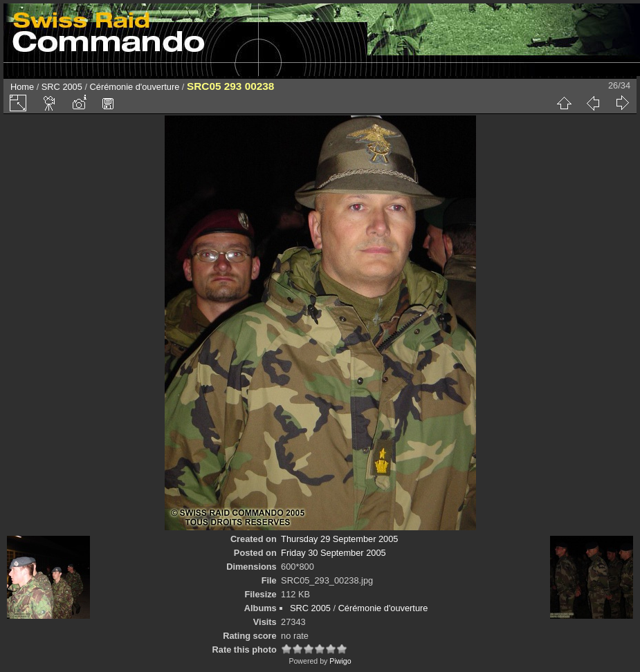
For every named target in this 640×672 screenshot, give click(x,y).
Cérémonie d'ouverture (135, 87)
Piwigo (340, 661)
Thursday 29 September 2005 (339, 539)
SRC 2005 (62, 87)
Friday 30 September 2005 (333, 553)
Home (22, 87)
